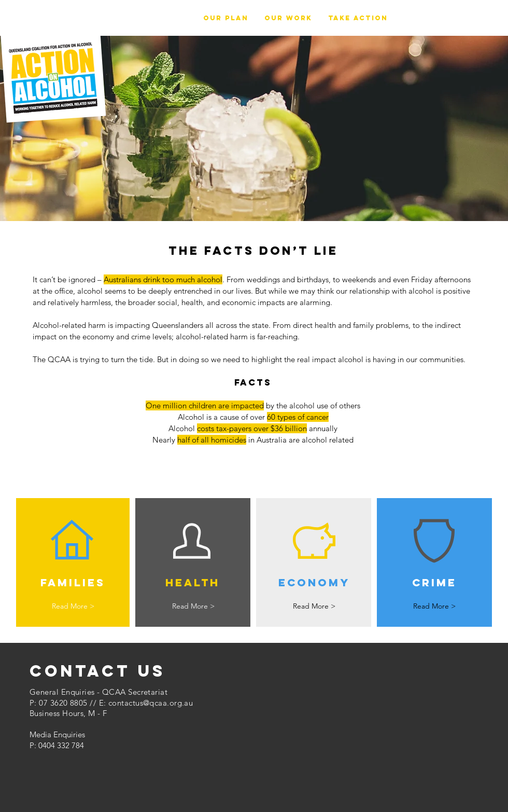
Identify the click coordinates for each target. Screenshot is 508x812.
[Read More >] (73, 606)
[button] (288, 18)
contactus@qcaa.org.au (151, 703)
